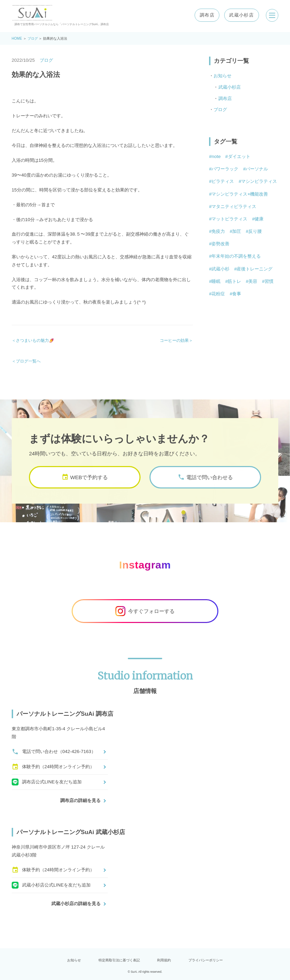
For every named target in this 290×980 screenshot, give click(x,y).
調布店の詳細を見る (80, 800)
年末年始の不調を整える (236, 256)
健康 (259, 219)
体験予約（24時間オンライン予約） (53, 767)
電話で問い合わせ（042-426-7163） (54, 752)
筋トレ (234, 281)
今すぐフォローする (145, 611)
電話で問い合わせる (205, 488)
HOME (17, 38)
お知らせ (222, 76)
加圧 (237, 231)
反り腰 (255, 231)
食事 (237, 294)
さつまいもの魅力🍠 (35, 340)
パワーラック (225, 169)
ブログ (33, 38)
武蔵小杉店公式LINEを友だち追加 (51, 885)
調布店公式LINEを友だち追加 (47, 782)
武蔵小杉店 (240, 15)
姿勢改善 (220, 244)
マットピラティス (229, 219)
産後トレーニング (255, 269)
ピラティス (223, 181)
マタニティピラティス (234, 206)
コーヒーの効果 (174, 340)
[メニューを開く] (271, 15)
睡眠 (216, 281)
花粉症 (218, 294)
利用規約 (164, 960)
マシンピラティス (259, 181)
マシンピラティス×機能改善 (240, 194)
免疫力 (218, 231)
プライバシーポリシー (206, 960)
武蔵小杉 (220, 269)
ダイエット (239, 156)
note (216, 156)
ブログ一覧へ (28, 361)
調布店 (206, 15)
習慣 (269, 281)
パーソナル (257, 169)
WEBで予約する (85, 488)
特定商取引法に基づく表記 (119, 960)
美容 (253, 281)
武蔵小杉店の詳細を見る (76, 904)
